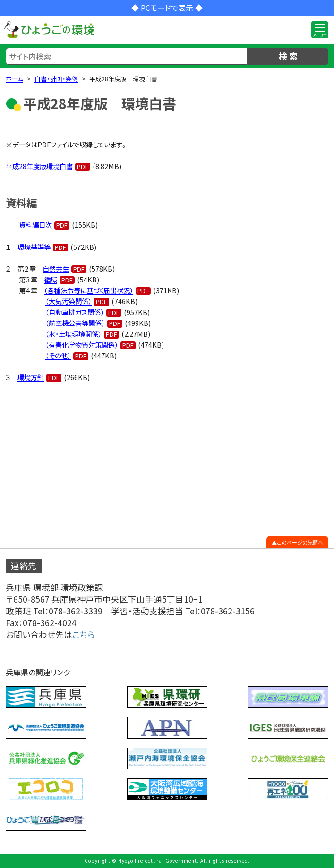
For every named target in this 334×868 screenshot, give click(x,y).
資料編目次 (35, 225)
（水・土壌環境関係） (73, 334)
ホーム (14, 79)
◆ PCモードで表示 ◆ (167, 8)
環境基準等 (34, 247)
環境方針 (31, 377)
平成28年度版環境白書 (39, 166)
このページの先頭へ (300, 542)
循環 (51, 279)
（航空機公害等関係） (75, 323)
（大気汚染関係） (69, 301)
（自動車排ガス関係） (75, 312)
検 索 (288, 56)
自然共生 (56, 268)
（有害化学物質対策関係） (82, 345)
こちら (84, 634)
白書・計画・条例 (56, 79)
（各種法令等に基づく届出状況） (89, 290)
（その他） (58, 355)
